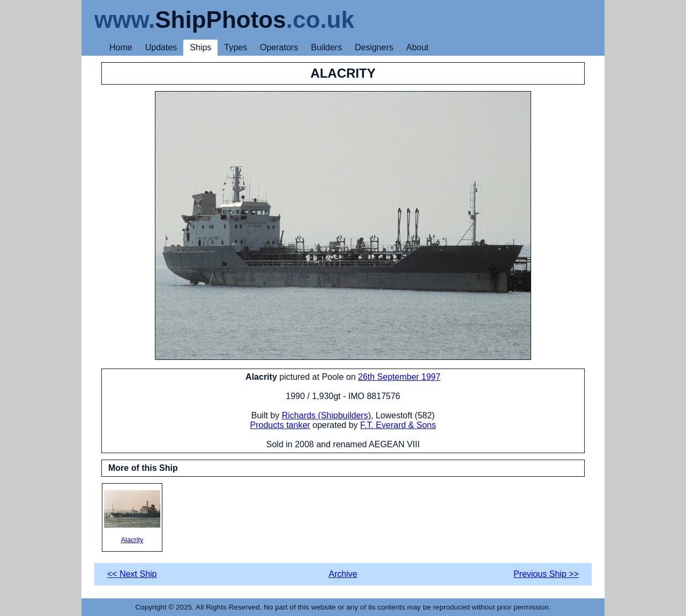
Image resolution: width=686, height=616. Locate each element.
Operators (279, 47)
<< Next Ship (132, 574)
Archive (343, 574)
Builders (326, 47)
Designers (374, 47)
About (417, 47)
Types (236, 47)
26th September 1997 (399, 377)
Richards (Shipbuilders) (326, 415)
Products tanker (280, 425)
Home (121, 47)
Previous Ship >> (546, 574)
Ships (200, 47)
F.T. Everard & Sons (398, 425)
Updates (161, 47)
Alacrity (132, 517)
